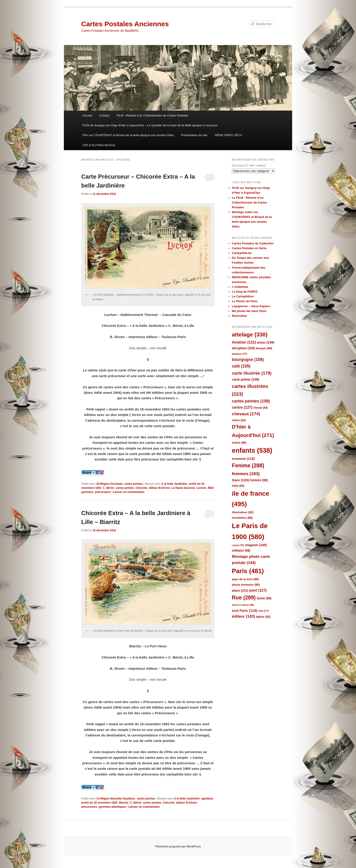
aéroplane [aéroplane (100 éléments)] (243, 348)
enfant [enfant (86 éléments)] (239, 443)
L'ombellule (240, 287)
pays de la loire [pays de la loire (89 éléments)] (245, 579)
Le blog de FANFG (245, 292)
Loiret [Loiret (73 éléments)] (238, 545)
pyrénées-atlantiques (112, 807)
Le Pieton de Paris (245, 301)
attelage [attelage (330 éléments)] (250, 335)
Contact (104, 115)
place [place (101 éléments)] (240, 590)
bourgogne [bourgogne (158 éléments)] (248, 360)
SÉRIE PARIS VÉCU (228, 135)
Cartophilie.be (242, 253)
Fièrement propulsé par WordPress (178, 847)
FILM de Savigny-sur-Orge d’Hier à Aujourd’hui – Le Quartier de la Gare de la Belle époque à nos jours (150, 125)
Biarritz (124, 803)
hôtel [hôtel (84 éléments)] (238, 486)
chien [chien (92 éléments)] (239, 420)
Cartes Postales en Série (249, 248)
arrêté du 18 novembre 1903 (99, 803)
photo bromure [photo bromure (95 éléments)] (246, 585)
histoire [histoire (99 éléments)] (259, 480)
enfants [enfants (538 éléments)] (252, 450)
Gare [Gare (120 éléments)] (240, 480)
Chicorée (141, 488)
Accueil (87, 115)
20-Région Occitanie (109, 484)
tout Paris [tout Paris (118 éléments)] (245, 610)
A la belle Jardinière (174, 484)
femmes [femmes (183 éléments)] (246, 474)
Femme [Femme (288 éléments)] (248, 466)
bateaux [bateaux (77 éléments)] (240, 354)
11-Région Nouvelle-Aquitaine (116, 799)
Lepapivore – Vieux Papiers (251, 306)
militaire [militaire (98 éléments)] (241, 551)
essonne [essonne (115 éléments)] (243, 459)
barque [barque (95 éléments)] (264, 348)
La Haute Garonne (183, 488)
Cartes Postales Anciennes (125, 24)
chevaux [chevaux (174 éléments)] (246, 414)
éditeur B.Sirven (159, 488)
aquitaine (207, 799)
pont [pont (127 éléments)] (258, 590)
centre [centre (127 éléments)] (242, 407)
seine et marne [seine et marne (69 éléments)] (243, 605)
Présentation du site (194, 135)
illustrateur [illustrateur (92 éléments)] (243, 512)
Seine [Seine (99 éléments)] (264, 598)
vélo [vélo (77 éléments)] (263, 611)
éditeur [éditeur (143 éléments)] (243, 616)
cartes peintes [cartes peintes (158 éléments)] (251, 401)
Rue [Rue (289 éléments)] (244, 598)
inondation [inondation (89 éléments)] (242, 518)
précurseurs (103, 492)
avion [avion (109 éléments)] (266, 342)
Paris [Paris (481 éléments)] (248, 571)
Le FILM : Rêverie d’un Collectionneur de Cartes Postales (249, 202)
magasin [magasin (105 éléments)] (256, 545)
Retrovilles (239, 316)
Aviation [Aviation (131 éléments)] (244, 342)
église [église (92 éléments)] (263, 617)
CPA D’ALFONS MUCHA (99, 145)
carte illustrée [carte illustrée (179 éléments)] (252, 373)
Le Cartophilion (243, 296)
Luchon (201, 488)
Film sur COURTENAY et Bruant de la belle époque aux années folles (128, 135)
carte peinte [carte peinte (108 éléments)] (246, 379)
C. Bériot (108, 488)
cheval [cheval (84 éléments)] (261, 408)
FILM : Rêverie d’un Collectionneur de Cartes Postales (152, 115)
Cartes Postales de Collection (253, 243)
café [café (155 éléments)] (241, 366)
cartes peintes (133, 484)
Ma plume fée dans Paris (249, 311)
